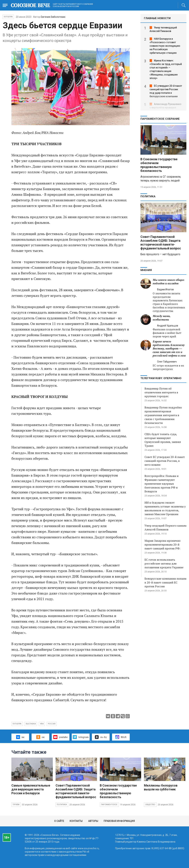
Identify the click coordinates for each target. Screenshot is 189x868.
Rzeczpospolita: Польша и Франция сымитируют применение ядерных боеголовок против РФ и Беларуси (161, 484)
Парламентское (109, 805)
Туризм (16, 805)
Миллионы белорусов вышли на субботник (161, 787)
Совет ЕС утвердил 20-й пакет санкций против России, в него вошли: (165, 461)
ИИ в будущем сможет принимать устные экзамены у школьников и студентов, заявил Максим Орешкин (165, 508)
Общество (150, 805)
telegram (81, 737)
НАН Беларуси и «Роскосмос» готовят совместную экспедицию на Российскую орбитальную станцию (165, 46)
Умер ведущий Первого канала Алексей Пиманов (165, 527)
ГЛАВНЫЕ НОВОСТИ (157, 18)
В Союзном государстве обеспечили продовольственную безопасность (159, 165)
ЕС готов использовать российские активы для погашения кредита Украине (164, 563)
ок (40, 737)
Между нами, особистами (162, 318)
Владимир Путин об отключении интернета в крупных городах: (161, 392)
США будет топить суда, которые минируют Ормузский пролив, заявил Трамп (163, 440)
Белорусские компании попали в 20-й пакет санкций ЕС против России (165, 582)
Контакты (76, 821)
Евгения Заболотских (53, 17)
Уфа (42, 724)
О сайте (59, 821)
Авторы (93, 821)
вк (20, 737)
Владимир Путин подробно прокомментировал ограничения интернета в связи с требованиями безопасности (163, 415)
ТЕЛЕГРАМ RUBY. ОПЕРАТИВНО (161, 378)
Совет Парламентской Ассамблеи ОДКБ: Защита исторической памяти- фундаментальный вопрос (161, 242)
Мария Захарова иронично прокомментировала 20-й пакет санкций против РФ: (162, 544)
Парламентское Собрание (160, 119)
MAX (121, 737)
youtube (60, 737)
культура (17, 724)
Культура (8, 17)
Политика (148, 196)
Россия (52, 724)
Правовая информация (119, 821)
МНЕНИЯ (146, 270)
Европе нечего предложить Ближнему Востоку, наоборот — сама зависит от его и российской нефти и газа (169, 349)
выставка (31, 724)
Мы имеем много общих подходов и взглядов (169, 282)
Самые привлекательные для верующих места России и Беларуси (31, 789)
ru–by (101, 737)
